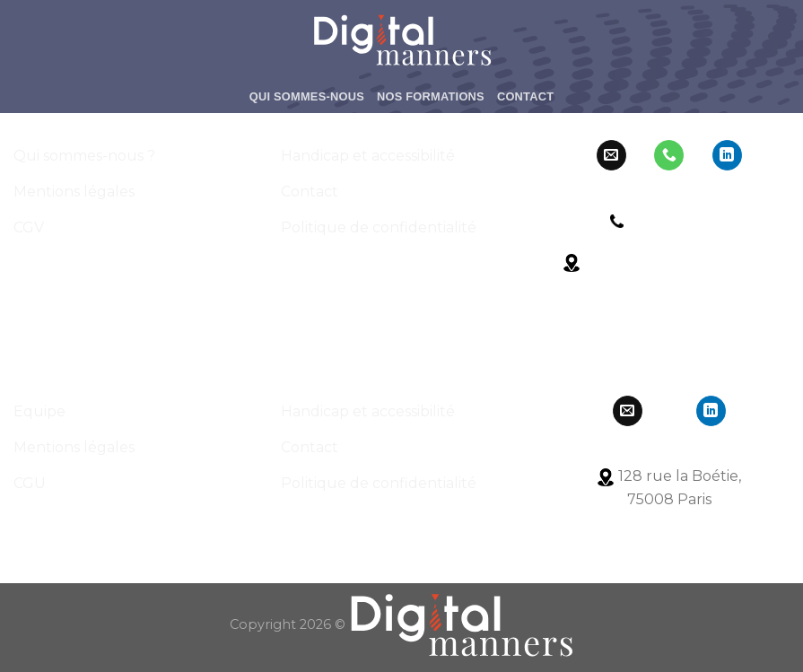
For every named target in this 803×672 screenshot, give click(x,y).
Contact (525, 96)
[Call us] (669, 155)
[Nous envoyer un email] (611, 155)
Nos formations (431, 96)
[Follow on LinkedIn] (727, 155)
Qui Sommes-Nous (307, 96)
